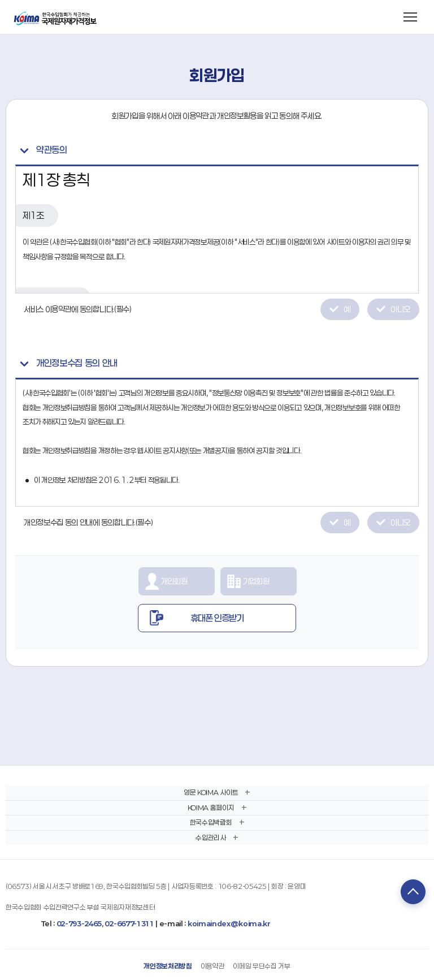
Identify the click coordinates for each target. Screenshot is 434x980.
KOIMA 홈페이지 (211, 808)
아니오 (400, 309)
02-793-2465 (79, 923)
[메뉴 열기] (410, 17)
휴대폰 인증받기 (217, 618)
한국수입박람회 (211, 822)
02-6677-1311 (129, 923)
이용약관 (213, 966)
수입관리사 (211, 837)
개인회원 (174, 581)
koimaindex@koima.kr (229, 923)
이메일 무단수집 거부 (261, 966)
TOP (413, 892)
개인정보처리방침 (168, 966)
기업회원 (256, 581)
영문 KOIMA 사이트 (211, 792)
